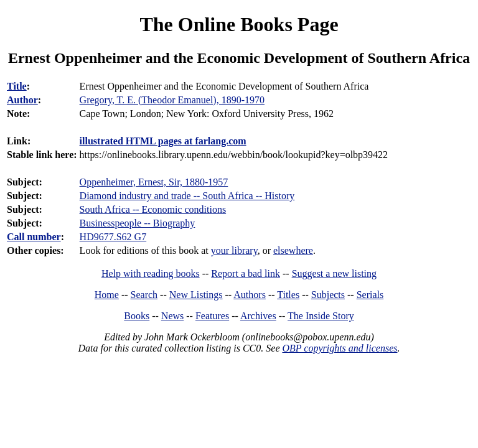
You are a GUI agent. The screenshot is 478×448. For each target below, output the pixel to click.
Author (22, 100)
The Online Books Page (239, 24)
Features (212, 316)
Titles (288, 295)
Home (107, 295)
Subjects (328, 295)
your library (234, 250)
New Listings (196, 295)
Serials (370, 295)
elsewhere (293, 250)
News (172, 316)
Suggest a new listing (334, 273)
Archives (258, 316)
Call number (34, 237)
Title (17, 86)
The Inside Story (321, 316)
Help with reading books (151, 273)
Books (137, 316)
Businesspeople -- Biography (138, 223)
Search (144, 295)
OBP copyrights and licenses (340, 348)
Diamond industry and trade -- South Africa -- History (187, 196)
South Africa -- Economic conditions (153, 209)
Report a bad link (246, 273)
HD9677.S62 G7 (113, 237)
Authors (250, 295)
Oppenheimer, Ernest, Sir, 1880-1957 (154, 182)
